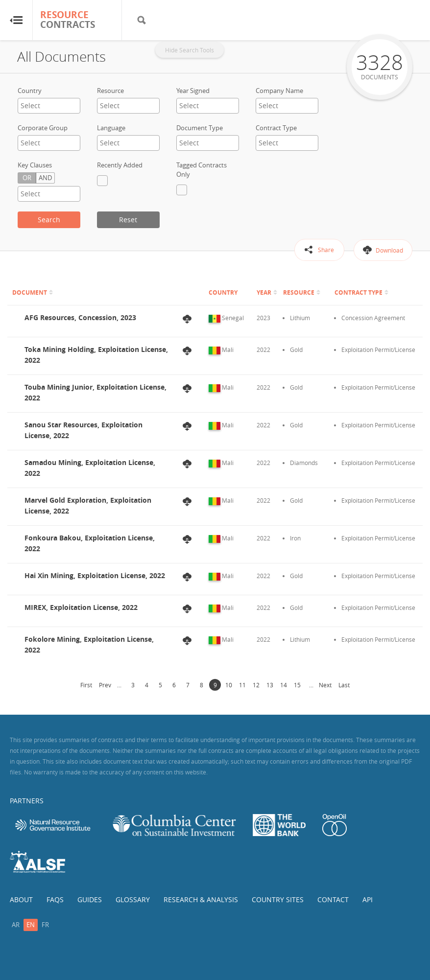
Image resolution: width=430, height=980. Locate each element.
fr (45, 925)
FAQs (55, 899)
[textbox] (49, 105)
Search (49, 220)
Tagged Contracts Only (202, 170)
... (119, 685)
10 (229, 685)
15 (297, 685)
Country (30, 91)
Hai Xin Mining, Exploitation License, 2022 (95, 575)
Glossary (133, 899)
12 (256, 685)
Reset (128, 220)
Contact (333, 899)
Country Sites (278, 899)
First (86, 685)
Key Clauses (35, 165)
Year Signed (193, 91)
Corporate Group (43, 128)
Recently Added (120, 165)
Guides (90, 899)
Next (325, 685)
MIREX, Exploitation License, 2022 (81, 607)
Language (111, 128)
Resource (110, 91)
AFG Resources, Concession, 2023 (80, 317)
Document (30, 292)
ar (16, 925)
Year (264, 292)
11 (242, 685)
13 (270, 685)
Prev (105, 685)
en (31, 925)
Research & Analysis (201, 899)
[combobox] (49, 106)
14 (284, 685)
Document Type (200, 128)
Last (344, 685)
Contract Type (276, 128)
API (368, 899)
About (21, 899)
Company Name (279, 91)
